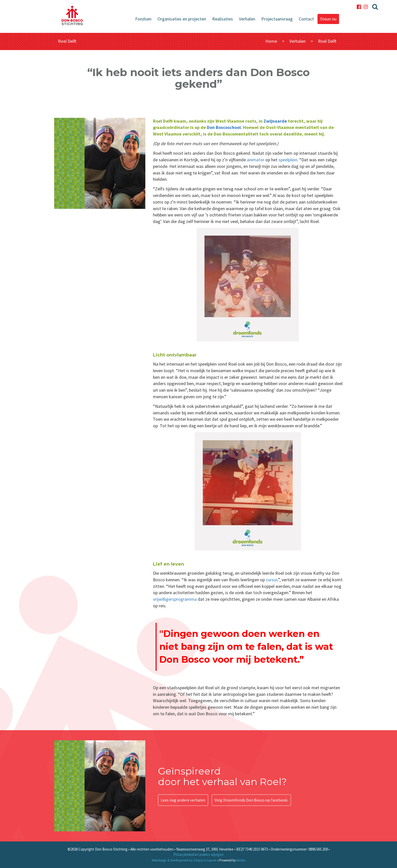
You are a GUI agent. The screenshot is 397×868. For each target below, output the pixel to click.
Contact (306, 19)
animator (256, 160)
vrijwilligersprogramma (175, 599)
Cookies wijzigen (210, 854)
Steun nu (328, 19)
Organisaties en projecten (182, 19)
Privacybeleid (184, 854)
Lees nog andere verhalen (183, 800)
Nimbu (241, 860)
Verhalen (247, 19)
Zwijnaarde (275, 121)
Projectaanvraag (277, 19)
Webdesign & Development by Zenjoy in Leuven (184, 860)
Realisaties (223, 19)
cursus (272, 580)
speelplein (288, 160)
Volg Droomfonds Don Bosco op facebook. (251, 800)
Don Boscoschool (224, 127)
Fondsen (143, 19)
